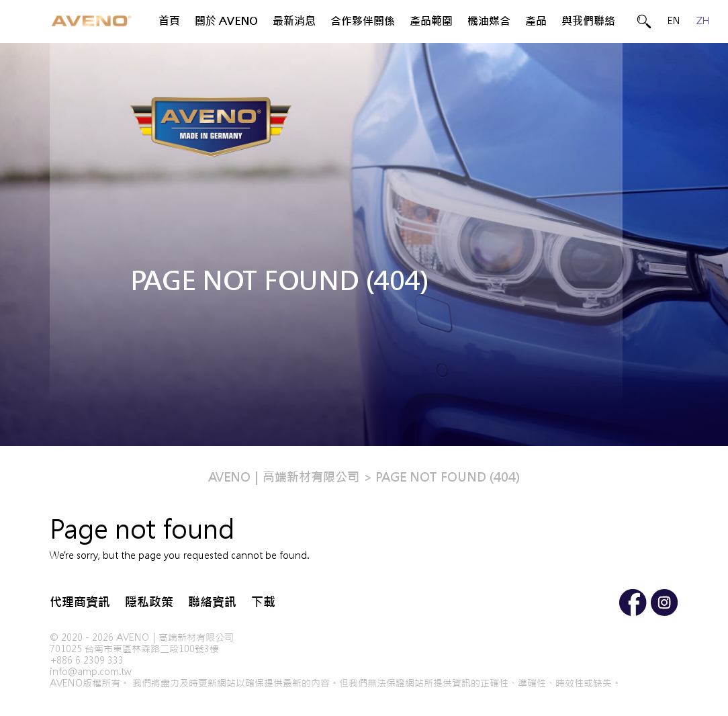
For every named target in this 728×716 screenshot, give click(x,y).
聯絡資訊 (212, 602)
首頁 (169, 21)
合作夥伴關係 (363, 21)
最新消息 (294, 21)
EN (674, 21)
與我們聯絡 (588, 21)
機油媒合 (489, 21)
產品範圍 (431, 21)
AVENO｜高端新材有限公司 (284, 477)
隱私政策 (149, 602)
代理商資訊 (80, 602)
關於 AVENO (226, 21)
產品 (536, 21)
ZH (703, 21)
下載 (263, 602)
